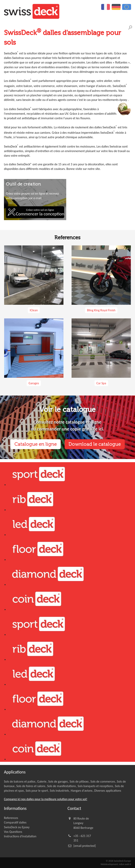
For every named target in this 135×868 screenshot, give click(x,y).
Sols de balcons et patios (20, 781)
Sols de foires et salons (31, 786)
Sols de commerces (103, 781)
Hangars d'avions (82, 791)
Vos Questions (13, 832)
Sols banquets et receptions (95, 786)
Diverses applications (108, 791)
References (11, 818)
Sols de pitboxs (79, 781)
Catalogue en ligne (36, 444)
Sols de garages (58, 781)
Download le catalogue (95, 444)
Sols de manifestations (61, 786)
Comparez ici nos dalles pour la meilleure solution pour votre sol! (46, 799)
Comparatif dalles (15, 822)
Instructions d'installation (20, 836)
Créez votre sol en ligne (40, 212)
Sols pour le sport (37, 791)
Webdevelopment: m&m (116, 864)
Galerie (42, 781)
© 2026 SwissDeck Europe (118, 861)
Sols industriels (59, 791)
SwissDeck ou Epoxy (17, 827)
